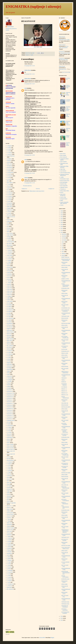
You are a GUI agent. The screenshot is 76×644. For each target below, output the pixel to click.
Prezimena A (10, 390)
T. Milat (9, 521)
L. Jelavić (9, 283)
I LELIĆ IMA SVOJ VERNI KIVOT (66, 548)
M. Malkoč (9, 306)
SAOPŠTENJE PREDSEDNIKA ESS (66, 573)
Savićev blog (63, 197)
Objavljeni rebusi (64, 187)
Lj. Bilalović (9, 296)
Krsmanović (10, 271)
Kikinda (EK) (10, 267)
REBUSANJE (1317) (64, 513)
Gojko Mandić (10, 235)
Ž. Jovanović (10, 572)
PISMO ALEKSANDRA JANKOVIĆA (65, 285)
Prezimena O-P (10, 409)
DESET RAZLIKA (65, 257)
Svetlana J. (9, 518)
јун (62, 246)
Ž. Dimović (9, 567)
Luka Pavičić (10, 301)
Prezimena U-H (10, 417)
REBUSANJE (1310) (64, 276)
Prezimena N (10, 407)
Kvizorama (9, 276)
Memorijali (9, 335)
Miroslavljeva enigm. (65, 179)
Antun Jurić (9, 164)
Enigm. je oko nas (11, 217)
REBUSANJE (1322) (64, 418)
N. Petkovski (10, 354)
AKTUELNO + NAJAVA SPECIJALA (65, 431)
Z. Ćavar (9, 564)
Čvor (8, 189)
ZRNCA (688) (64, 515)
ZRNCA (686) (64, 584)
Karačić (9, 264)
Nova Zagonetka (64, 186)
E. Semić (9, 213)
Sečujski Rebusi (64, 199)
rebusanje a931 (64, 60)
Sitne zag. (9, 482)
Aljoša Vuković (62, 45)
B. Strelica (9, 179)
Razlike (9, 441)
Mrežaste (9, 349)
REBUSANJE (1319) (64, 470)
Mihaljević (9, 337)
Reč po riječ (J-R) (11, 451)
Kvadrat (9, 272)
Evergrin (9, 228)
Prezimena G (10, 398)
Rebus (8, 443)
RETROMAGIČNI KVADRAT (65, 613)
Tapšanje (9, 526)
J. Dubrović (9, 250)
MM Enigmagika (64, 182)
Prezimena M (10, 405)
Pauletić (9, 385)
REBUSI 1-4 (64, 389)
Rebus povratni (10, 448)
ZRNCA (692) (64, 355)
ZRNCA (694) (64, 293)
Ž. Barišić (9, 559)
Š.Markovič (9, 476)
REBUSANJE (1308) (64, 302)
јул (62, 244)
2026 (62, 211)
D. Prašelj (9, 200)
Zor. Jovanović (10, 589)
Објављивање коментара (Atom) (37, 191)
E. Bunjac (9, 212)
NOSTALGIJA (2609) (68, 144)
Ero (8, 223)
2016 (62, 230)
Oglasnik (9, 371)
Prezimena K (10, 402)
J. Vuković (9, 254)
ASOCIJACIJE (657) (65, 587)
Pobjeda (9, 386)
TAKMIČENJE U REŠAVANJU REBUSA (65, 531)
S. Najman (9, 464)
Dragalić (9, 208)
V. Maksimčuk (10, 545)
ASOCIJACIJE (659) (65, 518)
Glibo (8, 232)
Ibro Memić (9, 243)
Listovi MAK (10, 289)
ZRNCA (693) (64, 325)
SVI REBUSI (64, 387)
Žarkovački (9, 587)
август (63, 242)
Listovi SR (9, 295)
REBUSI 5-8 (64, 391)
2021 (62, 221)
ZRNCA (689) (64, 475)
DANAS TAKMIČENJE (65, 397)
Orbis (8, 373)
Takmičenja (9, 524)
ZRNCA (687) (64, 551)
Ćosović (9, 186)
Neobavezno (10, 366)
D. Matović (9, 198)
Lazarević (9, 284)
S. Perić (9, 465)
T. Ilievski (9, 519)
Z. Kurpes (9, 577)
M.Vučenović (10, 327)
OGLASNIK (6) (65, 403)
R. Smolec (9, 432)
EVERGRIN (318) (65, 288)
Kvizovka (9, 279)
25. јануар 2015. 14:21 (30, 74)
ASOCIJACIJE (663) (65, 358)
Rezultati (9, 459)
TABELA (63, 380)
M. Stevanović (10, 318)
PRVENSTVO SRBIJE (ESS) (68, 109)
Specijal (9, 498)
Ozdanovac (9, 376)
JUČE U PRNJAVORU (68, 87)
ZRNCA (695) (64, 267)
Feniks (8, 230)
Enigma (9, 220)
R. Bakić (9, 424)
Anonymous (62, 52)
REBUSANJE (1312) (64, 593)
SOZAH (9, 494)
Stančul (9, 501)
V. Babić (9, 536)
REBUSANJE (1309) (64, 291)
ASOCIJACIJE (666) (65, 270)
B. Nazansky (10, 176)
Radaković (9, 436)
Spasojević (9, 496)
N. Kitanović (10, 351)
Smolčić (9, 488)
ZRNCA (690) (64, 442)
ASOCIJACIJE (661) (65, 445)
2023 (62, 217)
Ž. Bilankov (9, 560)
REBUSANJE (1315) (64, 543)
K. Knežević (10, 259)
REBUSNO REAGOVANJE (65, 487)
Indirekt (9, 247)
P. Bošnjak (9, 378)
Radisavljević (10, 438)
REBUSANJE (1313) (64, 582)
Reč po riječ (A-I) (11, 449)
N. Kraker (9, 352)
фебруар (64, 254)
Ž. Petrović (9, 579)
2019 (62, 225)
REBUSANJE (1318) (64, 491)
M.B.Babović (10, 323)
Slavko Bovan (28, 70)
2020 (62, 223)
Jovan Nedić (10, 255)
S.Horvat (9, 474)
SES (8, 481)
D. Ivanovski (10, 193)
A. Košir (9, 151)
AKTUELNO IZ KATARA (65, 347)
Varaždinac (9, 553)
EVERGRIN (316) (65, 437)
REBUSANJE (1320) (64, 451)
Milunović (9, 344)
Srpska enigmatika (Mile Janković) (64, 203)
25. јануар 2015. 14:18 (30, 66)
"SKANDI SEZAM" (68, 100)
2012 (62, 620)
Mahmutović (10, 330)
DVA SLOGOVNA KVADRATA (65, 311)
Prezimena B (10, 392)
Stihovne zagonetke (11, 503)
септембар (64, 240)
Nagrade (9, 363)
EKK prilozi (9, 215)
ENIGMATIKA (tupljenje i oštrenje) (33, 7)
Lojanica (9, 300)
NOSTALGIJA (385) (66, 546)
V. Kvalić (9, 543)
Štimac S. (9, 507)
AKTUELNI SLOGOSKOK (65, 500)
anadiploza (9, 159)
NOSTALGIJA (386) (66, 473)
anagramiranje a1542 (65, 53)
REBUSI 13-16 (65, 395)
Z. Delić (9, 565)
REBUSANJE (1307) (64, 321)
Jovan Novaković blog (65, 173)
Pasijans (9, 383)
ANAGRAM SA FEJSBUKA (65, 606)
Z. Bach (9, 557)
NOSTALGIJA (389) (66, 265)
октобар (64, 238)
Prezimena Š (10, 414)
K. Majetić (9, 260)
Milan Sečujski (10, 339)
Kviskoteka (9, 274)
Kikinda (9, 266)
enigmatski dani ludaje (64, 40)
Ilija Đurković (10, 245)
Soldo (8, 493)
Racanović (9, 434)
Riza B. (62, 192)
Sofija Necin (10, 491)
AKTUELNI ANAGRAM (64, 610)
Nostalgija (9, 368)
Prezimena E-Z (10, 397)
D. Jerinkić (9, 195)
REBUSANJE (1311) (64, 263)
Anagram (27, 55)
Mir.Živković (10, 347)
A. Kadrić (9, 147)
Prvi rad (9, 422)
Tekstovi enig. (10, 530)
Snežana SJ (10, 489)
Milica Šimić (10, 340)
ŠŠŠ (8, 499)
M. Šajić (9, 317)
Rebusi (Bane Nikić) (65, 191)
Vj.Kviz (8, 555)
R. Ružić (9, 431)
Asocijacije (9, 166)
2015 (62, 232)
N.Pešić (9, 361)
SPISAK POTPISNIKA (65, 577)
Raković (9, 439)
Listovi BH (9, 286)
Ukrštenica (9, 535)
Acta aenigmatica (11, 156)
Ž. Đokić (9, 569)
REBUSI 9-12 (64, 393)
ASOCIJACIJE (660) (65, 479)
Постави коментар (27, 186)
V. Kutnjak (9, 542)
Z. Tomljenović (10, 584)
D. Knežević (10, 196)
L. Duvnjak (9, 281)
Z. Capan (31, 55)
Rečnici (9, 457)
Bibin (8, 181)
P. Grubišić (9, 381)
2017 (62, 228)
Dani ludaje (9, 205)
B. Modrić (9, 174)
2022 (62, 219)
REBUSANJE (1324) (64, 364)
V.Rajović (9, 550)
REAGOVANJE (65, 318)
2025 (62, 213)
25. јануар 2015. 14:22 (30, 84)
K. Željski (9, 262)
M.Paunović (10, 325)
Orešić (8, 374)
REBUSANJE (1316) (64, 524)
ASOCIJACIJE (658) (65, 553)
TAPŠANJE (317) (65, 537)
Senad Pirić (10, 479)
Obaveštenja (10, 369)
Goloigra (9, 237)
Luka (26, 88)
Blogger (52, 638)
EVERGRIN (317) (65, 351)
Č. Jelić (9, 184)
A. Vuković (9, 153)
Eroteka (9, 225)
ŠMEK (62, 200)
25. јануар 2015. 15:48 (30, 173)
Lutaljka (62, 177)
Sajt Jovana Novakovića (63, 195)
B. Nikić (9, 178)
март (63, 252)
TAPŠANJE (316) (65, 602)
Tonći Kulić (9, 531)
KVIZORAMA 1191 (66, 308)
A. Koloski (9, 149)
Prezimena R (10, 410)
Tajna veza (9, 523)
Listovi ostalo (10, 291)
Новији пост (24, 189)
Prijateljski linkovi (11, 420)
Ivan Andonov (63, 171)
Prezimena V (10, 419)
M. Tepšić (9, 320)
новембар (64, 236)
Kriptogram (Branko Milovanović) (65, 175)
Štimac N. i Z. (10, 506)
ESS (8, 226)
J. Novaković (10, 252)
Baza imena (63, 154)
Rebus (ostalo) (10, 444)
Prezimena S (10, 412)
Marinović (9, 334)
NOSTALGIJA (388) (66, 323)
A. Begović (9, 146)
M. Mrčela (9, 315)
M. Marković (10, 312)
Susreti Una (10, 516)
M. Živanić (9, 322)
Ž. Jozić (9, 574)
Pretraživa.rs (63, 189)
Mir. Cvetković (10, 346)
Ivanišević (9, 249)
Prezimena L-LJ (10, 403)
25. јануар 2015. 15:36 (30, 155)
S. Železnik (9, 471)
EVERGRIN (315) (65, 510)
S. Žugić (9, 472)
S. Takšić (9, 469)
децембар (64, 234)
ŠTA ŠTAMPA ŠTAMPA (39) (65, 337)
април (63, 250)
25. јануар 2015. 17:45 (30, 183)
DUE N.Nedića (63, 162)
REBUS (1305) (65, 353)
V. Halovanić (10, 538)
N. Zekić (9, 357)
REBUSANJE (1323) (64, 400)
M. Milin (9, 313)
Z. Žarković (9, 586)
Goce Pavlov (10, 233)
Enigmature (10, 221)
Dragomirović (10, 210)
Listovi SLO (10, 293)
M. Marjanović (10, 310)
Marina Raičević (11, 332)
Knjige (8, 269)
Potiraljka (9, 388)
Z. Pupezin (9, 581)
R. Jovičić (9, 429)
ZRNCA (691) (64, 409)
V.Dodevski (9, 548)
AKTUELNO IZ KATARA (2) (65, 464)
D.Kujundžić (10, 203)
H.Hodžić (9, 238)
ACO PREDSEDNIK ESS (65, 507)
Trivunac (9, 533)
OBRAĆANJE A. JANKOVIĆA (65, 372)
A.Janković (9, 154)
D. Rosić (9, 201)
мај (63, 248)
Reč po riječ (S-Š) (11, 454)
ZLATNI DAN (64, 349)
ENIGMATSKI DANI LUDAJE (68, 123)
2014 (62, 616)
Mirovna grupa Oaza (65, 181)
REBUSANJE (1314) (64, 560)
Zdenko (26, 178)
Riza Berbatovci (10, 460)
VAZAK (62, 205)
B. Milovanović (10, 172)
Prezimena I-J (10, 400)
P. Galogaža (10, 380)
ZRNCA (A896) (68, 136)
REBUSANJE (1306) (64, 334)
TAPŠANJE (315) (65, 604)
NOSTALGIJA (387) (66, 407)
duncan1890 (42, 638)
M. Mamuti (9, 308)
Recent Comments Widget (66, 72)
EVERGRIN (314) (65, 579)
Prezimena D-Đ (10, 395)
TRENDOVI (64, 378)
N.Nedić (9, 359)
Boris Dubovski (64, 157)
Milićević (9, 342)
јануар (63, 256)
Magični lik (9, 329)
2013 (62, 618)
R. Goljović (9, 427)
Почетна (38, 189)
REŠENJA (64, 382)
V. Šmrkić (9, 547)
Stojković (9, 511)
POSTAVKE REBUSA (64, 384)
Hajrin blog (63, 169)
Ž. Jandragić (10, 570)
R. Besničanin (10, 426)
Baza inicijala (63, 155)
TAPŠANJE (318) (65, 316)
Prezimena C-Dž (11, 393)
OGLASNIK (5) (65, 485)
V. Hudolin (9, 540)
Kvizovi (9, 278)
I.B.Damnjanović (11, 242)
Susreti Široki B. (11, 514)
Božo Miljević (10, 183)
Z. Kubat (9, 576)
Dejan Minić (10, 206)
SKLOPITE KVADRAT (64, 424)
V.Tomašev (9, 552)
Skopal (8, 484)
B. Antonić (9, 169)
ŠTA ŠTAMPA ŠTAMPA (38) (65, 454)
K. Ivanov (9, 257)
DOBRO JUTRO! (65, 279)
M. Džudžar (10, 305)
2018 (62, 227)
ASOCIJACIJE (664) (65, 328)
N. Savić (9, 356)
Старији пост (51, 189)
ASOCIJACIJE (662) (65, 412)
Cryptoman (9, 188)
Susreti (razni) (10, 513)
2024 (62, 215)
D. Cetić (9, 191)
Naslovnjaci (10, 364)
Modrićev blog (63, 184)
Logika (8, 298)
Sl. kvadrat (9, 486)
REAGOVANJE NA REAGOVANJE (66, 260)
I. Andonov (9, 240)
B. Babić (9, 171)
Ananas (9, 162)
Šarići (8, 477)
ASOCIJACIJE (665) (65, 296)
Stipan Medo (10, 509)
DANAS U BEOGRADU (65, 503)
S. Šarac (9, 467)
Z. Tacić (9, 582)
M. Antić (9, 303)
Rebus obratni (10, 446)
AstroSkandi (10, 167)
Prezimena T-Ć (10, 415)
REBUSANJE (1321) (64, 440)
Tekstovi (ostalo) (11, 528)
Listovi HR (9, 288)
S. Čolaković (10, 462)
